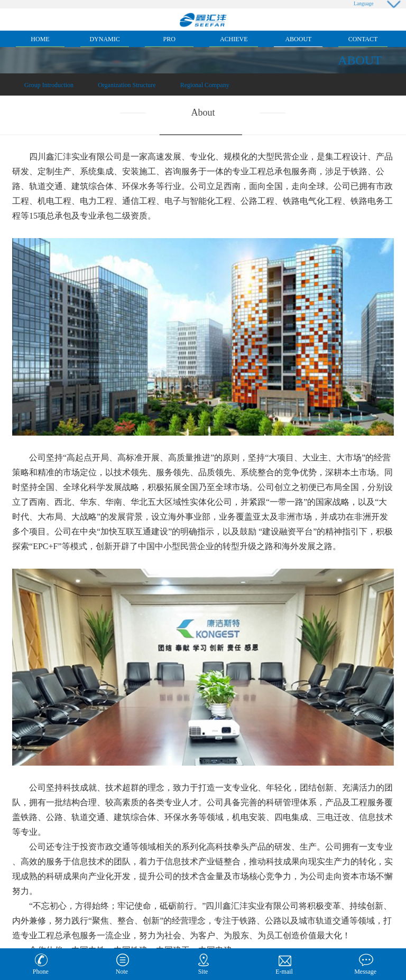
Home (40, 39)
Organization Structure (127, 85)
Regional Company (205, 85)
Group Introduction (49, 85)
